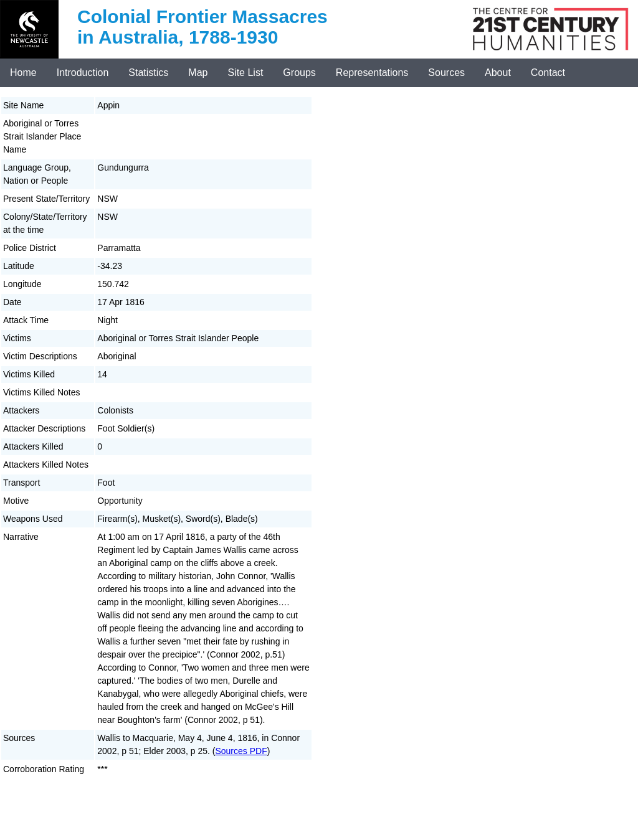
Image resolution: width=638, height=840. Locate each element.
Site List (245, 73)
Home (23, 73)
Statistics (148, 73)
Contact (548, 73)
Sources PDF (241, 751)
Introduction (83, 73)
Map (198, 73)
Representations (372, 73)
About (498, 73)
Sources (446, 73)
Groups (299, 73)
